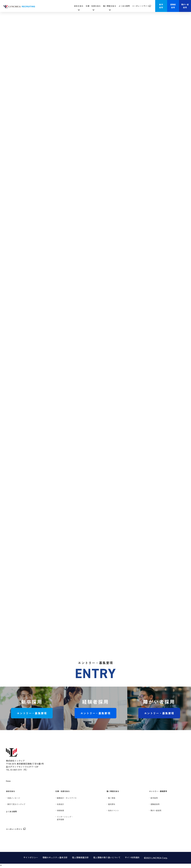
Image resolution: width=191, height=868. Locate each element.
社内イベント (113, 810)
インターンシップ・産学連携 (65, 818)
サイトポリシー (31, 857)
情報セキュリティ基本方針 (55, 857)
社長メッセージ (14, 798)
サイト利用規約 (132, 857)
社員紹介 (60, 804)
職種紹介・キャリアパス (67, 798)
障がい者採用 (185, 6)
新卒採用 (161, 6)
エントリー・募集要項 (32, 713)
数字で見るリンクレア (16, 804)
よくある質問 (124, 6)
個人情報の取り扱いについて (107, 857)
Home (8, 781)
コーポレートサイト (141, 6)
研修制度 (60, 810)
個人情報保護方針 (80, 857)
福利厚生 (112, 804)
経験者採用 (173, 6)
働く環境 (112, 798)
